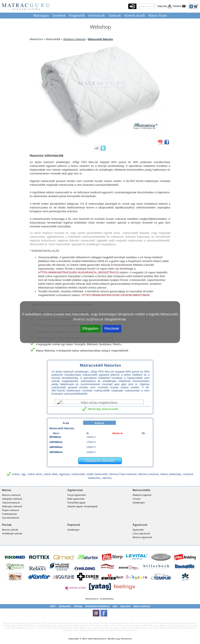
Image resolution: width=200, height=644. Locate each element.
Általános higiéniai (74, 39)
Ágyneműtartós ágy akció (24, 628)
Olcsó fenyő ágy (43, 628)
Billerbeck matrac (71, 630)
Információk (97, 15)
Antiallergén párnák (12, 533)
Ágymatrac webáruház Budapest (174, 623)
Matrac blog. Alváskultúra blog (17, 623)
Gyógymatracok (179, 626)
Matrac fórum (157, 15)
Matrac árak (165, 626)
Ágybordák (138, 530)
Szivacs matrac (85, 623)
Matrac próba (129, 623)
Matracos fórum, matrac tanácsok (48, 623)
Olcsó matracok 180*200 (147, 623)
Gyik (115, 606)
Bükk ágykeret (71, 623)
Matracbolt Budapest (114, 630)
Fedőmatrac (125, 626)
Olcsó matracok (59, 628)
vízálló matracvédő (97, 474)
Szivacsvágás (115, 623)
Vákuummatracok (11, 503)
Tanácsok (115, 15)
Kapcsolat (162, 6)
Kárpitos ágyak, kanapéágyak (82, 506)
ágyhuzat (65, 474)
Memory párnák (10, 530)
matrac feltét (51, 474)
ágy (24, 474)
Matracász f (154, 626)
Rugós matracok (10, 510)
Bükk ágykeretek (76, 499)
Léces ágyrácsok (141, 533)
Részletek (112, 328)
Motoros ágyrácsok (142, 537)
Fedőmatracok (9, 514)
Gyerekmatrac (9, 626)
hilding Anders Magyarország (58, 626)
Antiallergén (139, 503)
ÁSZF (53, 606)
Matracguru (41, 15)
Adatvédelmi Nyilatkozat (97, 606)
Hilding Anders (95, 626)
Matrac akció (73, 628)
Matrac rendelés (36, 626)
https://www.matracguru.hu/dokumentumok (116, 295)
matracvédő (78, 474)
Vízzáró (137, 499)
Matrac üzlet (22, 626)
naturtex (107, 478)
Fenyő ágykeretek (76, 495)
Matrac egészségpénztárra (92, 628)
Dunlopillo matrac (139, 626)
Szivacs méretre (101, 623)
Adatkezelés (65, 606)
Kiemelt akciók (135, 15)
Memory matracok (149, 474)
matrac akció (35, 474)
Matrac (89, 599)
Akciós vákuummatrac (131, 628)
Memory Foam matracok (123, 474)
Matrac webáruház (171, 474)
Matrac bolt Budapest (169, 628)
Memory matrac (113, 628)
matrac (16, 474)
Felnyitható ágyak (76, 503)
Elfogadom (91, 328)
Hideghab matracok (12, 499)
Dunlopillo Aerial (188, 628)
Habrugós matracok (12, 506)
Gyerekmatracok (11, 518)
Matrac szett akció (150, 628)
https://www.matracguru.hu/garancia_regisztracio (78, 272)
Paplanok (84, 630)
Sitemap (78, 606)
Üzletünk (177, 6)
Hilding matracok (80, 626)
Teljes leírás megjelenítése (99, 402)
